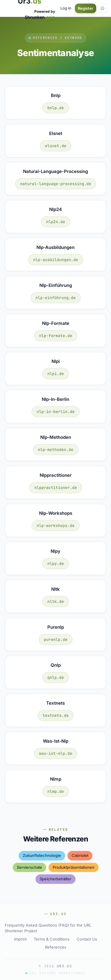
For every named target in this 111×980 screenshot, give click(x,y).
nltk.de (56, 602)
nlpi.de (56, 374)
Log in (66, 8)
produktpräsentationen (74, 867)
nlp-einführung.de (56, 298)
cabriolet (80, 855)
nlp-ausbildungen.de (56, 260)
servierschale (29, 867)
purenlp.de (56, 640)
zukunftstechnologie (42, 855)
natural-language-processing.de (56, 184)
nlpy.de (56, 564)
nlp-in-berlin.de (56, 412)
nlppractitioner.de (56, 488)
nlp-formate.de (56, 336)
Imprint (20, 939)
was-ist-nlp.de (56, 753)
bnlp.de (56, 108)
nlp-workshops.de (56, 526)
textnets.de (56, 715)
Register (86, 8)
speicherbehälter (55, 879)
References (56, 947)
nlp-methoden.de (56, 450)
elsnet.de (56, 146)
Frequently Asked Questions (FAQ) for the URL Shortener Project (48, 928)
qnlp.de (56, 678)
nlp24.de (56, 222)
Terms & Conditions (52, 939)
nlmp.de (56, 791)
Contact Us (87, 939)
